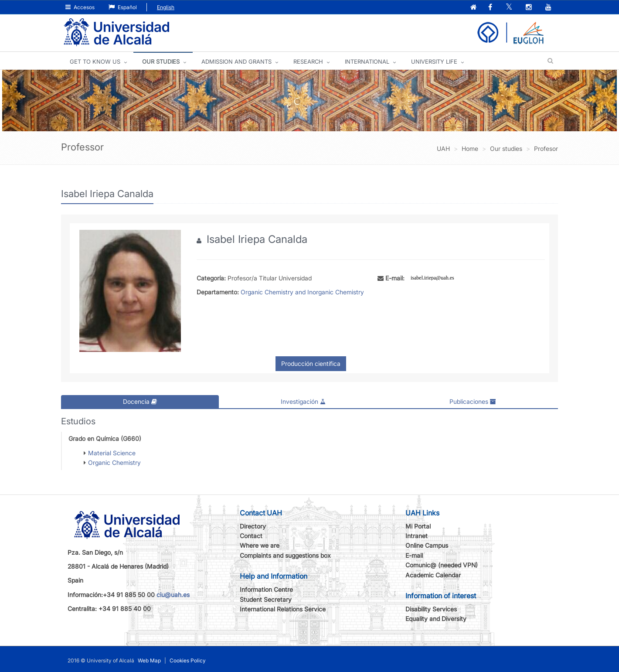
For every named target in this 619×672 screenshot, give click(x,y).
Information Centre (266, 589)
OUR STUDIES (161, 61)
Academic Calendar (433, 575)
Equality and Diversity (436, 619)
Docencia (140, 401)
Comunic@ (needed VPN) (442, 565)
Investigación (303, 401)
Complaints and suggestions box (285, 555)
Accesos (80, 7)
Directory (253, 526)
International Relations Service (283, 609)
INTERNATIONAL (367, 61)
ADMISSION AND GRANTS (236, 61)
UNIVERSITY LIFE (434, 61)
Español (123, 7)
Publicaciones (473, 401)
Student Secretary (266, 599)
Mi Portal (418, 526)
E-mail (414, 555)
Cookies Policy (188, 660)
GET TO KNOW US (95, 61)
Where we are (260, 545)
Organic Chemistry (114, 462)
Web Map (149, 660)
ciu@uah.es (173, 594)
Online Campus (427, 545)
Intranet (417, 536)
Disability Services (431, 609)
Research (308, 61)
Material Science (112, 452)
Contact (251, 536)
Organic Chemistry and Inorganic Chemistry (302, 292)
